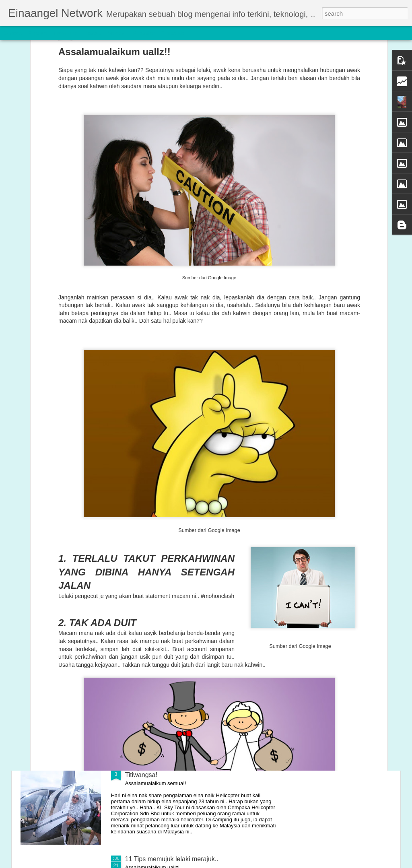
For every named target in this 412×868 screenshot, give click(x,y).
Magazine (66, 33)
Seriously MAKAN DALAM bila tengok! (180, 676)
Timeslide (173, 33)
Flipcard (38, 33)
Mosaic (92, 33)
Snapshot (144, 33)
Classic (13, 33)
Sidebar (117, 33)
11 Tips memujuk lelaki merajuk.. (172, 859)
